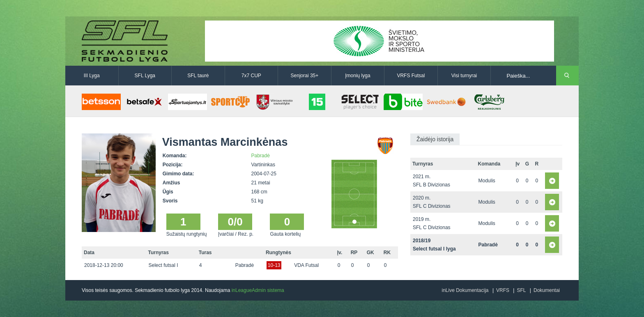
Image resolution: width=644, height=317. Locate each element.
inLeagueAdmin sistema (258, 290)
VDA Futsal (306, 265)
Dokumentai (547, 290)
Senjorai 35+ (305, 76)
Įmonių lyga (358, 76)
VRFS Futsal (411, 76)
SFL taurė (198, 76)
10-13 (274, 265)
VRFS (503, 290)
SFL (521, 290)
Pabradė (261, 156)
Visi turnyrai (464, 76)
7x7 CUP (251, 76)
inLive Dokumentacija (465, 290)
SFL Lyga (145, 76)
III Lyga (92, 76)
